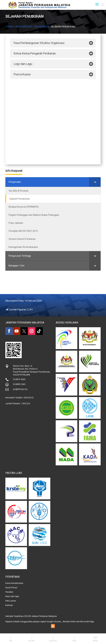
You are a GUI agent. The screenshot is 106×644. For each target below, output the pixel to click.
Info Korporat (24, 27)
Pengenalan (42, 27)
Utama (9, 27)
